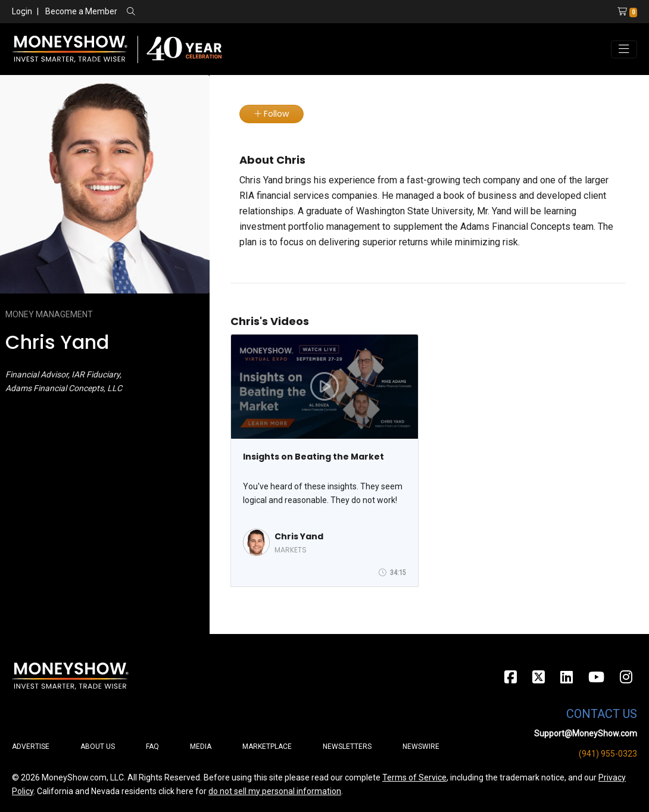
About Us (98, 747)
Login (22, 11)
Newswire (421, 747)
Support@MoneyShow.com (586, 733)
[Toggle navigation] (624, 49)
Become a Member (81, 11)
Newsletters (347, 747)
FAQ (152, 747)
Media (201, 747)
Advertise (31, 747)
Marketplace (267, 747)
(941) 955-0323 (608, 754)
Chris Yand (299, 536)
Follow (272, 114)
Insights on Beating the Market (313, 457)
